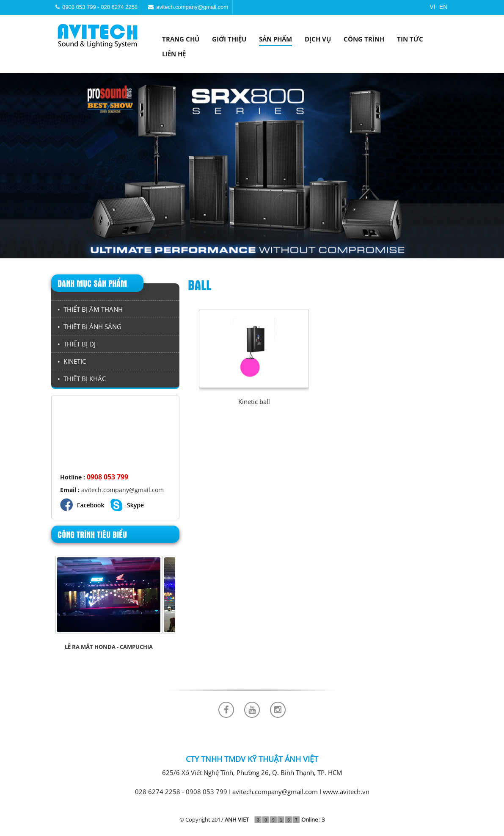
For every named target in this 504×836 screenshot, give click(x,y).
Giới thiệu (229, 39)
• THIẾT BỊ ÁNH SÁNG (90, 327)
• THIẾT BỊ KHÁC (82, 379)
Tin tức (410, 39)
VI (432, 7)
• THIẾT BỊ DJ (77, 344)
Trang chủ (181, 39)
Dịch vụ (318, 39)
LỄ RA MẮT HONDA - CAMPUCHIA (109, 647)
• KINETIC (72, 361)
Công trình (364, 39)
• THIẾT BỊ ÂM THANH (90, 309)
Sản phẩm (275, 39)
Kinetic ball (254, 401)
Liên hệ (174, 54)
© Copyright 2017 (214, 819)
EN (443, 7)
